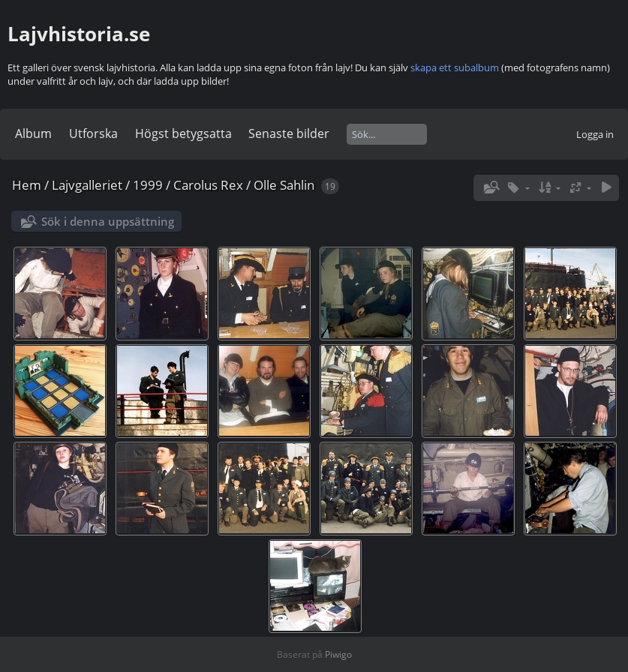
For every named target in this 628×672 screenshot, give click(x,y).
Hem (27, 185)
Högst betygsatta (183, 133)
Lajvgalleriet (87, 185)
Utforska (93, 133)
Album (33, 133)
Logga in (595, 134)
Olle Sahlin (284, 185)
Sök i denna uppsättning (108, 221)
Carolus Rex (208, 185)
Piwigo (338, 654)
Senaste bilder (289, 133)
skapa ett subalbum (455, 67)
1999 (148, 185)
